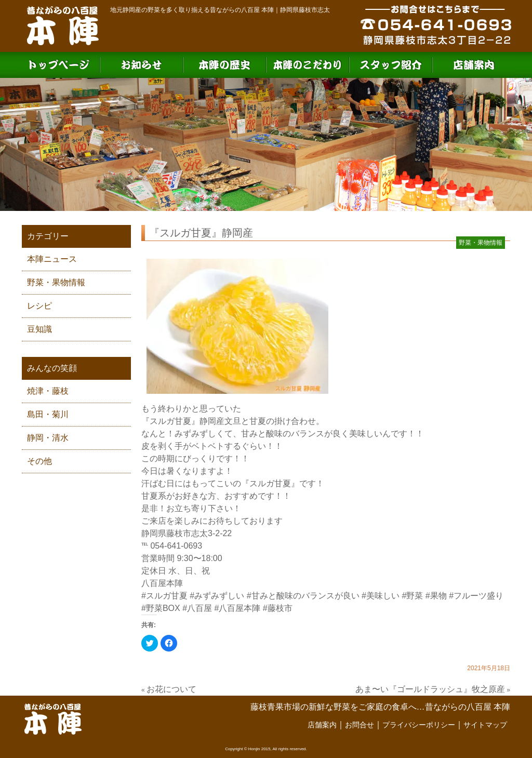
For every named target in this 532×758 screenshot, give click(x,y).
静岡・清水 (48, 438)
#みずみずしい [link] (217, 596)
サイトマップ (485, 725)
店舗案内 (322, 725)
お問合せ (360, 725)
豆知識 (39, 329)
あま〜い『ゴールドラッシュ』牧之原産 (430, 689)
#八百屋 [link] (197, 608)
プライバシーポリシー (419, 725)
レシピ (39, 306)
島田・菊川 (48, 414)
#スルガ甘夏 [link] (164, 596)
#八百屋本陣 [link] (238, 608)
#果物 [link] (436, 596)
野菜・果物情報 (56, 282)
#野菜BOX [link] (161, 608)
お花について (171, 689)
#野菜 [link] (412, 596)
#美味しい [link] (381, 596)
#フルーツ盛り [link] (476, 596)
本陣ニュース (52, 259)
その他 (39, 461)
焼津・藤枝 (48, 391)
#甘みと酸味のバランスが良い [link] (303, 596)
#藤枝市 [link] (278, 608)
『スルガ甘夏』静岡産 (201, 233)
